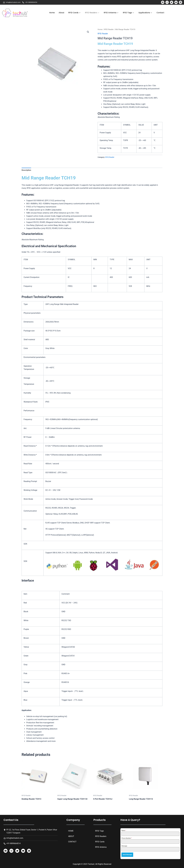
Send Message (127, 855)
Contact (160, 13)
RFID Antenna (111, 13)
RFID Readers (92, 13)
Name (124, 830)
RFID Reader (109, 29)
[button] (88, 32)
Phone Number (127, 838)
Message (124, 846)
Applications (146, 13)
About (61, 13)
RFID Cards (75, 13)
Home (52, 13)
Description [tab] (26, 170)
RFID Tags (129, 13)
